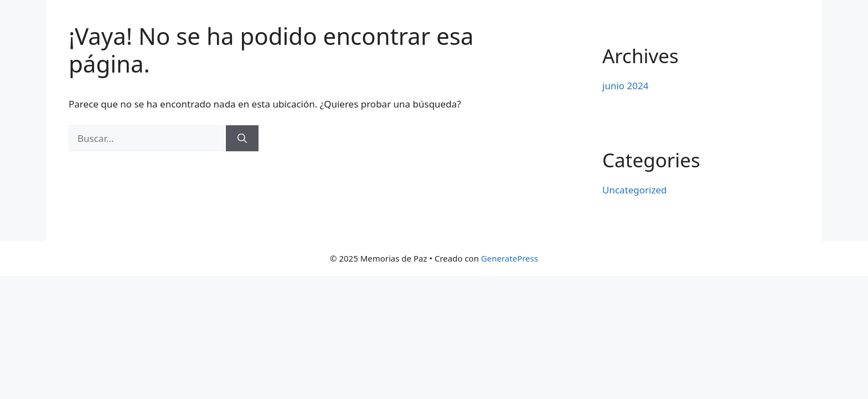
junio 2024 (625, 86)
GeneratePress (510, 258)
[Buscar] (242, 139)
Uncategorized (635, 190)
